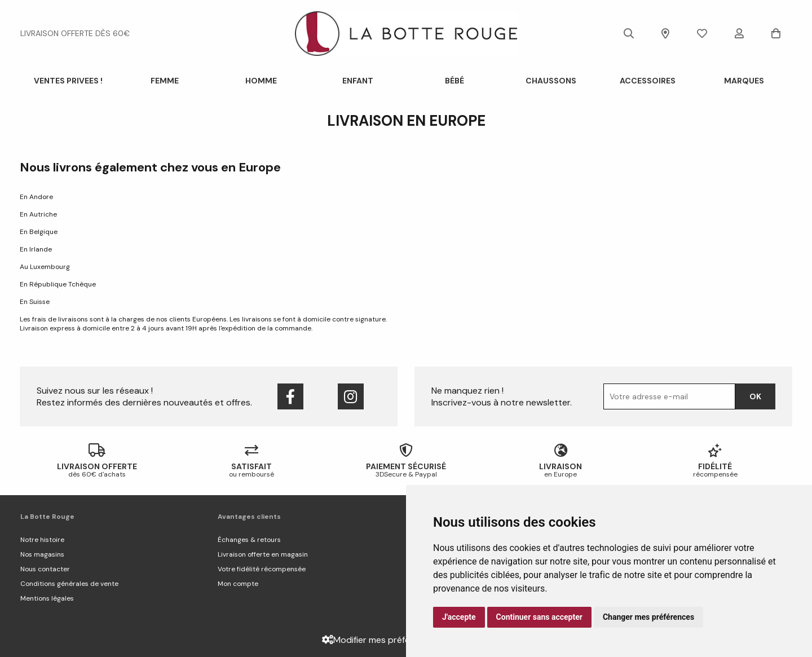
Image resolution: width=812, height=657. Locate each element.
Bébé (454, 81)
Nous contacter (45, 569)
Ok (755, 396)
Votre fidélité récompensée (262, 569)
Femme (165, 81)
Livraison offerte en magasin (263, 554)
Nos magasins (42, 554)
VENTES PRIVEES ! (68, 81)
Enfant (358, 81)
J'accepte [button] (459, 617)
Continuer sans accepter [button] (539, 617)
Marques (744, 81)
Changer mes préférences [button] (648, 617)
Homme (261, 81)
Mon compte (238, 584)
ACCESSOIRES (648, 81)
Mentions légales (47, 598)
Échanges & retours (249, 540)
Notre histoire (42, 540)
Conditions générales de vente (69, 584)
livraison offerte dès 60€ (75, 33)
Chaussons (551, 81)
